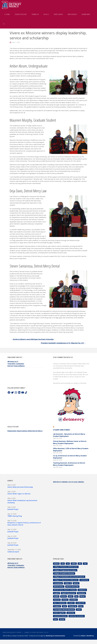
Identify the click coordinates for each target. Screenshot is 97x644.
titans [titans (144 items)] (79, 609)
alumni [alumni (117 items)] (56, 564)
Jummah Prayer (13, 509)
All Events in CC (13, 361)
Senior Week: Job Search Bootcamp (20, 487)
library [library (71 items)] (83, 596)
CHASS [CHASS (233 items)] (74, 564)
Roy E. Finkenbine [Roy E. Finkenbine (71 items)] (60, 603)
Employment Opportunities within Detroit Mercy (26, 431)
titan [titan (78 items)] (81, 606)
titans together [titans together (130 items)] (59, 613)
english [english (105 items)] (56, 593)
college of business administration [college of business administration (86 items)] (66, 567)
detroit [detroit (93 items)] (76, 583)
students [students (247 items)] (57, 606)
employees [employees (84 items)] (82, 590)
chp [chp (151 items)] (80, 564)
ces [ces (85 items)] (68, 564)
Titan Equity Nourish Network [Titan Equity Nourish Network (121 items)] (64, 609)
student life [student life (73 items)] (80, 603)
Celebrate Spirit (13, 552)
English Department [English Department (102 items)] (68, 593)
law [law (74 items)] (76, 596)
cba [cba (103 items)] (63, 564)
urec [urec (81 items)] (56, 619)
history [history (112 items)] (64, 596)
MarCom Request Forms (12, 632)
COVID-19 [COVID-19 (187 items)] (68, 583)
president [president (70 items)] (74, 600)
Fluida (83, 636)
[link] (4, 24)
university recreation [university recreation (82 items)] (77, 616)
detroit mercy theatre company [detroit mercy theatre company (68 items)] (65, 590)
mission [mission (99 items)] (65, 600)
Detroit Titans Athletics (16, 366)
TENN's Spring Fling (15, 516)
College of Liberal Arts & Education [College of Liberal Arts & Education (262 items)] (66, 580)
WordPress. (90, 636)
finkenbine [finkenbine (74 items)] (82, 593)
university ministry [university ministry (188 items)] (60, 616)
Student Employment (62, 430)
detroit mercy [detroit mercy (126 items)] (59, 586)
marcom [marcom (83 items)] (57, 600)
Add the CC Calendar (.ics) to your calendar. (69, 482)
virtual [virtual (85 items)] (62, 619)
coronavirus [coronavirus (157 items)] (58, 583)
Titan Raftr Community (16, 364)
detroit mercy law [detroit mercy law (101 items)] (72, 586)
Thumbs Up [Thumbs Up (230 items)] (73, 606)
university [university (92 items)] (71, 613)
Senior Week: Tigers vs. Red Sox (19, 494)
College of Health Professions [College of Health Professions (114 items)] (64, 573)
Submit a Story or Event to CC (37, 632)
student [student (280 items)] (71, 603)
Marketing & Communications (55, 636)
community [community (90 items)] (84, 580)
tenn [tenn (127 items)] (64, 606)
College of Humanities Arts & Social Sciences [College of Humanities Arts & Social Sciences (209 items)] (69, 577)
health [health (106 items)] (56, 596)
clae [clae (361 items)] (85, 564)
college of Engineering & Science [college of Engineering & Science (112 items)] (65, 570)
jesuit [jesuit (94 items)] (71, 596)
